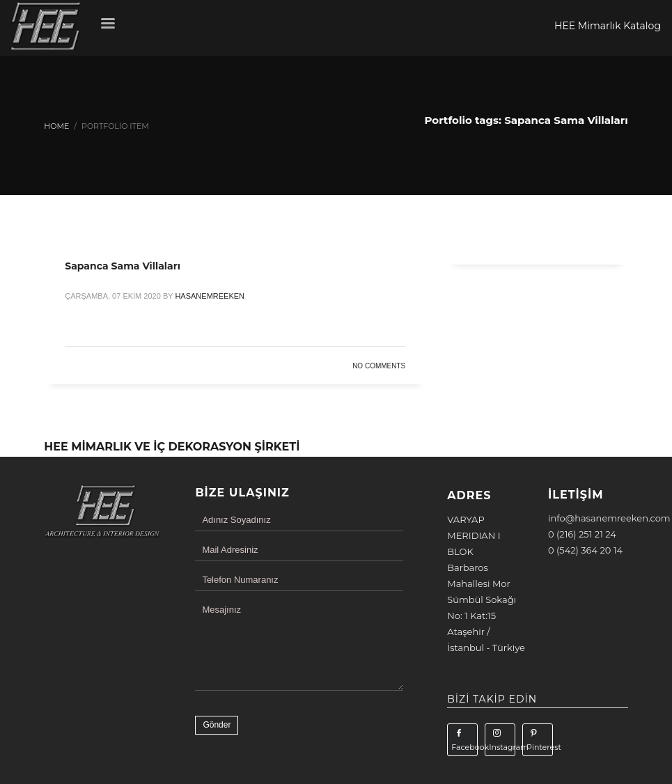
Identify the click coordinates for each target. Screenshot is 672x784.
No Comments (379, 366)
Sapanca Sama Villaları (123, 266)
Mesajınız (221, 610)
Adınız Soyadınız (236, 520)
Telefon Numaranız (240, 580)
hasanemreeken (210, 296)
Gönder (217, 725)
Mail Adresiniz (230, 550)
